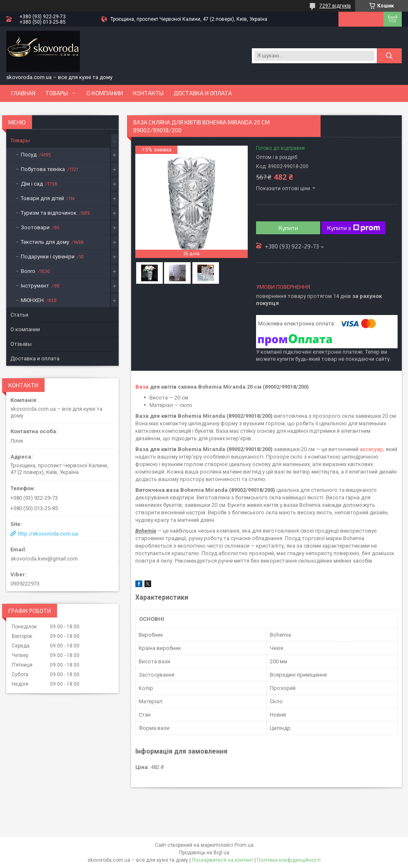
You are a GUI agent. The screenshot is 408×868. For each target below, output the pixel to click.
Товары (57, 93)
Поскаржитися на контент (223, 860)
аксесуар (371, 449)
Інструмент (35, 286)
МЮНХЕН (32, 300)
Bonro (28, 271)
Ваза (142, 387)
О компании (105, 93)
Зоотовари (35, 227)
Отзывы (21, 344)
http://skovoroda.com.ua (48, 534)
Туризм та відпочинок (49, 213)
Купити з (354, 228)
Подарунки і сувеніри (48, 257)
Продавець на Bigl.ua (204, 853)
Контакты (148, 93)
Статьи (19, 315)
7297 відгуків (335, 6)
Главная (23, 93)
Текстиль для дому (45, 242)
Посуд (29, 155)
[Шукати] (389, 56)
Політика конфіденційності (289, 860)
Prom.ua (244, 845)
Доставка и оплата (203, 93)
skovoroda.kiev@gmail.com (44, 559)
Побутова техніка (43, 169)
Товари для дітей (42, 198)
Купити (288, 228)
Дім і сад (32, 184)
